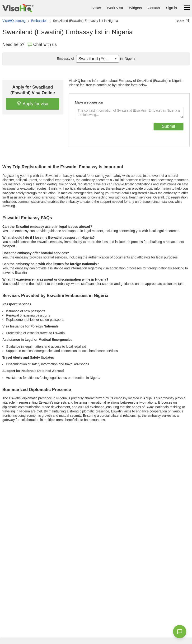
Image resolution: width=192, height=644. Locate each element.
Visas (97, 8)
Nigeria (127, 59)
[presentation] (111, 132)
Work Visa (115, 8)
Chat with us (42, 45)
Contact (154, 8)
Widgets (135, 8)
